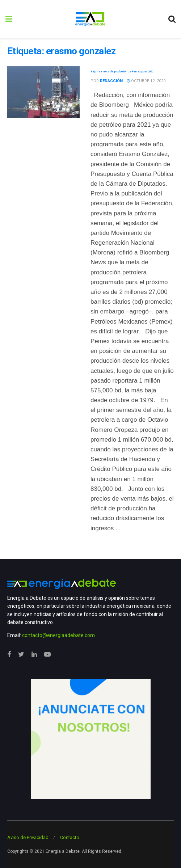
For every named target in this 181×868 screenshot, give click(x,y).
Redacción (111, 81)
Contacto (70, 837)
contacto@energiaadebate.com (58, 635)
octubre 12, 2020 (146, 81)
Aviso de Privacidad (28, 837)
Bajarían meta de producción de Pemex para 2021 (122, 71)
